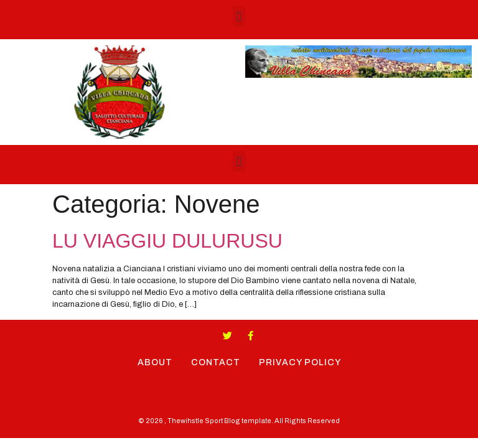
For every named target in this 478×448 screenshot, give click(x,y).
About (155, 362)
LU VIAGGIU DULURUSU (167, 241)
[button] (239, 16)
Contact (216, 362)
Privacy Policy (300, 362)
